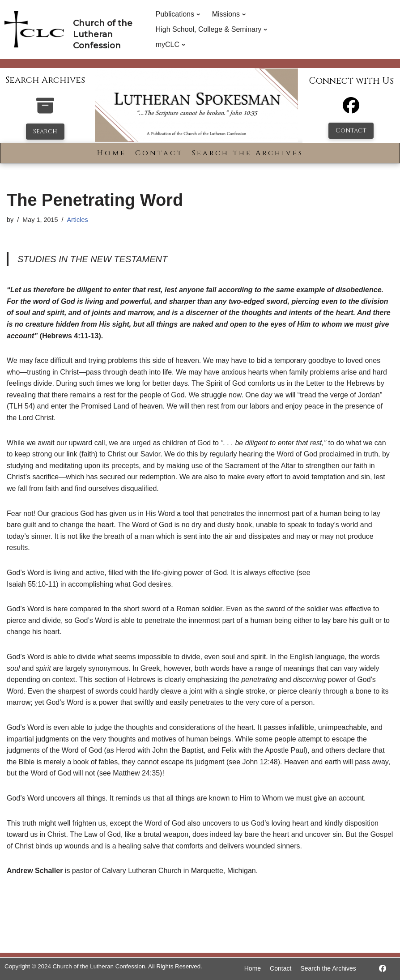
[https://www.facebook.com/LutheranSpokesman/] (383, 969)
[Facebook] (351, 109)
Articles (77, 220)
